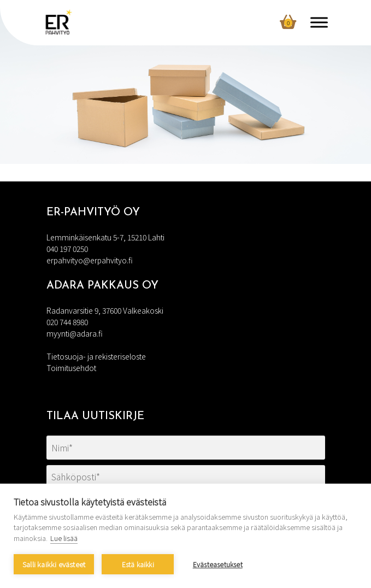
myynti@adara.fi (75, 333)
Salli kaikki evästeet (54, 564)
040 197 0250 (67, 249)
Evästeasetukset (218, 564)
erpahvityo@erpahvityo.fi (90, 260)
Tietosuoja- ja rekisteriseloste (96, 356)
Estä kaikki (138, 564)
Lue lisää (64, 538)
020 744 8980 (67, 322)
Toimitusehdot (71, 368)
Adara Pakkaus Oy (102, 286)
